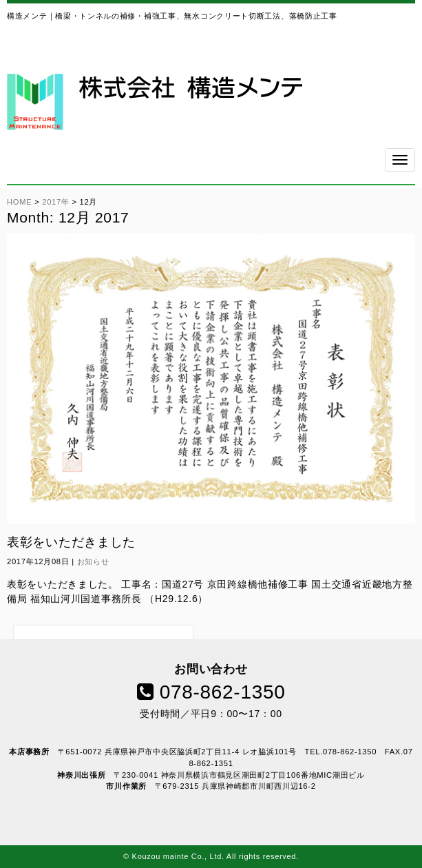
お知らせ (93, 561)
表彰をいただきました (71, 542)
